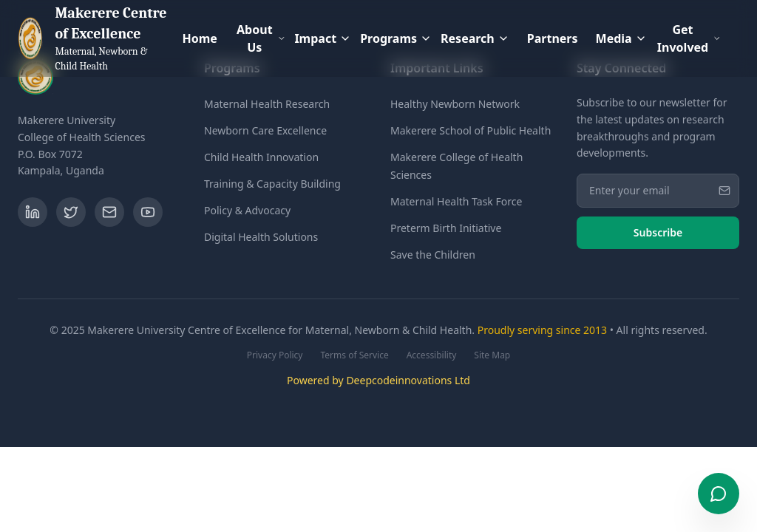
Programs (396, 38)
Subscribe (658, 232)
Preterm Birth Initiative (446, 228)
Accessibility (432, 355)
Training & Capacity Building (272, 184)
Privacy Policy (275, 355)
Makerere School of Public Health (471, 130)
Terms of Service (354, 355)
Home (199, 38)
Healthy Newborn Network (455, 104)
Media (621, 38)
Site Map (492, 355)
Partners (553, 38)
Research (475, 38)
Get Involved (689, 38)
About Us (261, 38)
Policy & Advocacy (247, 210)
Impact (323, 38)
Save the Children (433, 255)
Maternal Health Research (267, 104)
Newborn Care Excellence (265, 130)
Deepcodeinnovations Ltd (408, 380)
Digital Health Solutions (261, 237)
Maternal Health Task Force (456, 201)
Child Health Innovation (261, 157)
